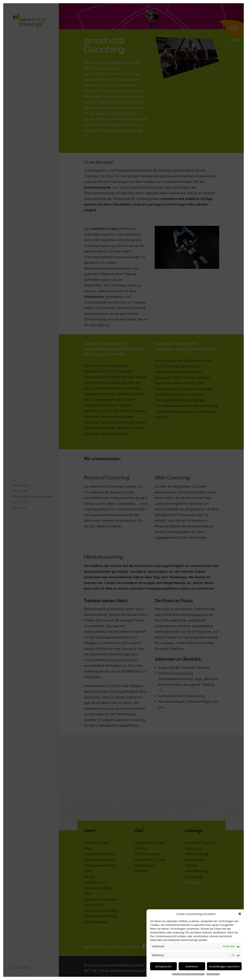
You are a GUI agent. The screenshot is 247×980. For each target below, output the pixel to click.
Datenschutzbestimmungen (188, 974)
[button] (240, 914)
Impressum (213, 974)
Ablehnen (192, 966)
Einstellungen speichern (224, 966)
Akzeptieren (163, 966)
